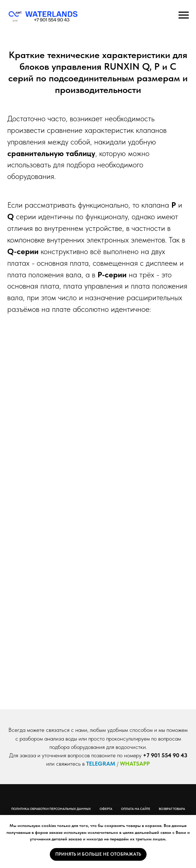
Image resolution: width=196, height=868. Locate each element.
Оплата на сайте (136, 809)
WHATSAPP (135, 764)
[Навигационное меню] (184, 15)
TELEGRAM (101, 764)
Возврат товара (172, 809)
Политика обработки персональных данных (51, 809)
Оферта (106, 809)
